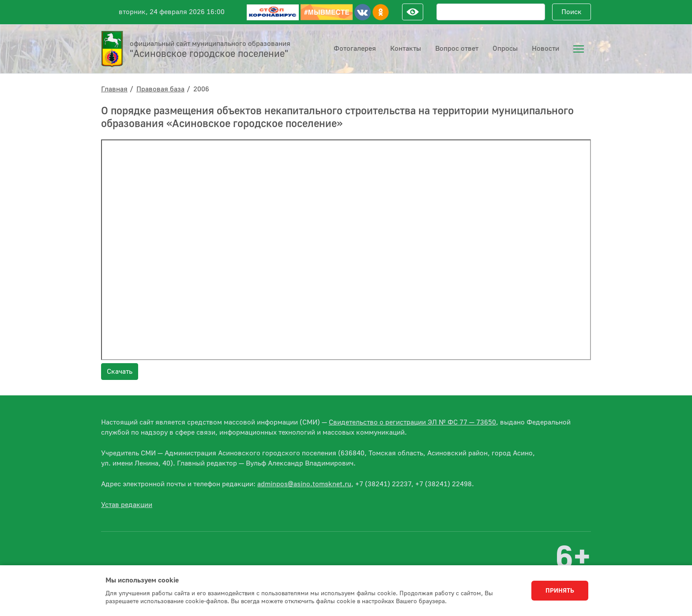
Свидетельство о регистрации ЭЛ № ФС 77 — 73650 (412, 422)
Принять (560, 591)
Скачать (120, 372)
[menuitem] (579, 49)
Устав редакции (127, 505)
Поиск (572, 12)
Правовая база (160, 89)
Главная (114, 89)
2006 (201, 89)
